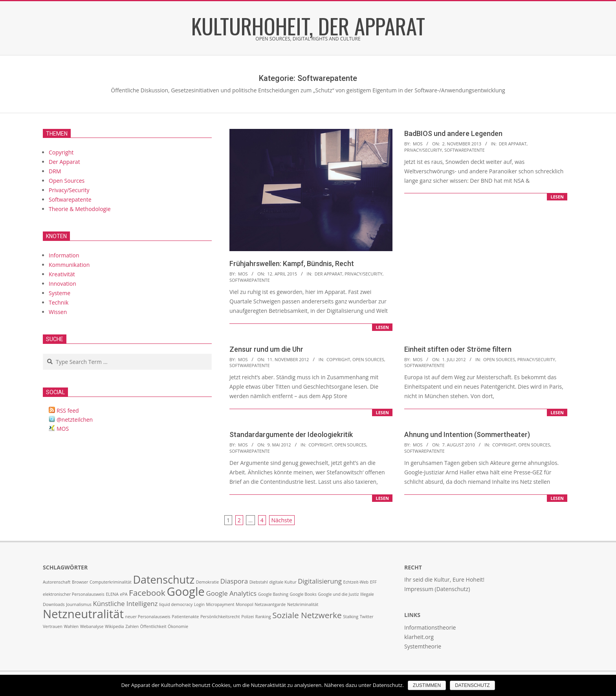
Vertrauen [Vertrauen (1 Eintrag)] (53, 626)
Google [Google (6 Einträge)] (185, 591)
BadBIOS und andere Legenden (453, 133)
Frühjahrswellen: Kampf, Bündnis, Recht (292, 264)
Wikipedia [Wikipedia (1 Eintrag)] (114, 626)
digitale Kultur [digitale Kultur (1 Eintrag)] (283, 582)
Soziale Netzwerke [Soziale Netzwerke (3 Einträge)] (307, 615)
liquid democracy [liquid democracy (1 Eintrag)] (176, 604)
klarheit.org (419, 637)
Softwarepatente (250, 280)
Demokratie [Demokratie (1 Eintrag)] (207, 582)
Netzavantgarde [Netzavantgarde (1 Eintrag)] (270, 604)
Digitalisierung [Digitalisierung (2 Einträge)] (320, 581)
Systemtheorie (423, 646)
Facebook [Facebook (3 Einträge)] (147, 593)
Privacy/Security (363, 274)
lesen (382, 327)
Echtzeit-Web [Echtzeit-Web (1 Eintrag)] (356, 582)
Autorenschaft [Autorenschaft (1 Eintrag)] (57, 582)
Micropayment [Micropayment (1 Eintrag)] (220, 604)
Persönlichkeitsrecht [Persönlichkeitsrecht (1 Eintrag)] (220, 617)
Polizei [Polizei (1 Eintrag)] (247, 617)
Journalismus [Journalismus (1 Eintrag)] (79, 604)
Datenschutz (472, 685)
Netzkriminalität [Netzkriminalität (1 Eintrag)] (303, 604)
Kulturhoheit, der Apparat (308, 26)
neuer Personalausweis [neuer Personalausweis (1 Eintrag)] (148, 617)
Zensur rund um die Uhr (266, 349)
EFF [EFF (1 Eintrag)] (373, 582)
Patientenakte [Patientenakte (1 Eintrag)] (185, 617)
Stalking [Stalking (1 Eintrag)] (351, 617)
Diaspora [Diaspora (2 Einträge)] (234, 581)
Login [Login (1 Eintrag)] (199, 604)
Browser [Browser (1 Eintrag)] (80, 582)
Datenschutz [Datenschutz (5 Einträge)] (164, 579)
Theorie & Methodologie (80, 209)
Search (43, 354)
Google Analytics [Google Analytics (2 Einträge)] (231, 593)
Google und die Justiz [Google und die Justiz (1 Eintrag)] (338, 594)
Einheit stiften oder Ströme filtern (458, 349)
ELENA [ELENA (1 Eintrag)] (112, 594)
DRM (55, 171)
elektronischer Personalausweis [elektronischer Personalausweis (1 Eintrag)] (74, 594)
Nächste (282, 520)
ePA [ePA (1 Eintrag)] (124, 594)
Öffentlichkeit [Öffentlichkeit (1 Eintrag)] (153, 626)
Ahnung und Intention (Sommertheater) (467, 434)
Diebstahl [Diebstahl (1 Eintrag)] (259, 582)
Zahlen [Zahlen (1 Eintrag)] (132, 626)
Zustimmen (427, 685)
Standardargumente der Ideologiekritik (291, 434)
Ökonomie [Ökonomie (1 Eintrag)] (178, 626)
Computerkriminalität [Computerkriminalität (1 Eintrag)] (111, 582)
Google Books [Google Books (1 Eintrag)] (303, 594)
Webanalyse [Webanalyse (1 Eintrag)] (92, 626)
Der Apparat (329, 274)
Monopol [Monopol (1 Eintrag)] (245, 604)
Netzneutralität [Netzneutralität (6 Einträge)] (83, 614)
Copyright (338, 359)
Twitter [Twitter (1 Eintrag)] (367, 617)
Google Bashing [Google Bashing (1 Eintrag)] (273, 594)
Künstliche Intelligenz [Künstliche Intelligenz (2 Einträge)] (125, 603)
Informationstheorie (430, 627)
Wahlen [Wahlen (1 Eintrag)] (71, 626)
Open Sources (368, 359)
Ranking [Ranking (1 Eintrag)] (263, 617)
